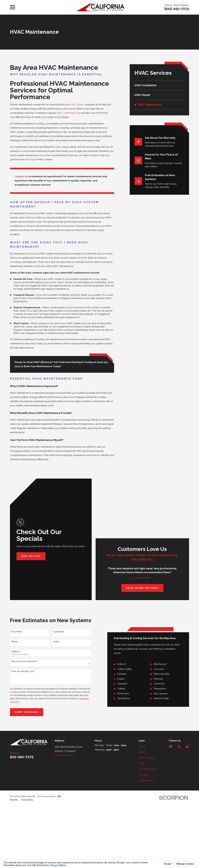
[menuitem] (159, 85)
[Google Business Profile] (187, 746)
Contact (143, 775)
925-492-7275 (22, 757)
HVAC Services (147, 758)
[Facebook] (171, 746)
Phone (13, 642)
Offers (142, 763)
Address (14, 652)
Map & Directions (64, 755)
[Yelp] (179, 746)
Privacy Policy (146, 781)
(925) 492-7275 (177, 9)
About (142, 752)
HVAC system (77, 105)
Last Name (57, 632)
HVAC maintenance (67, 113)
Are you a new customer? (22, 661)
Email (54, 642)
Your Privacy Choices (49, 796)
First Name (15, 632)
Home (142, 746)
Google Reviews (148, 769)
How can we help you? (21, 671)
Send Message (25, 712)
